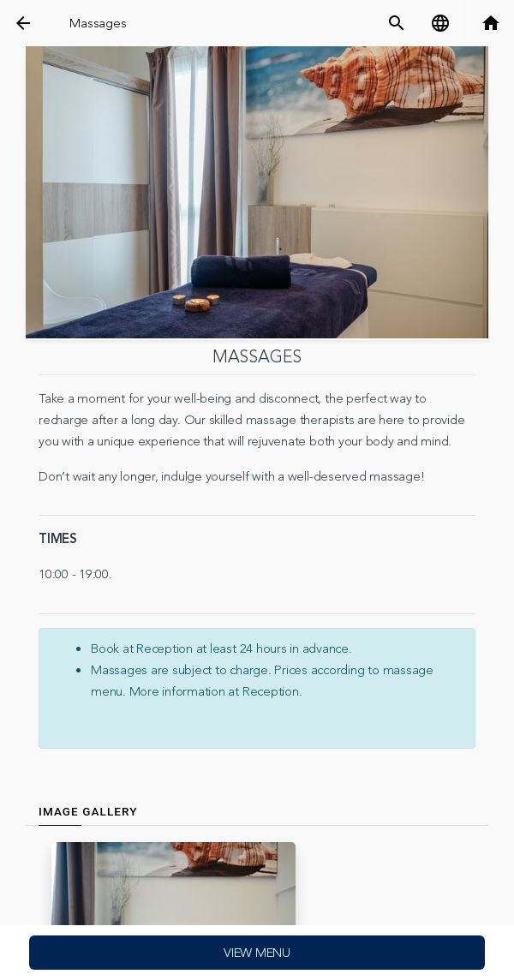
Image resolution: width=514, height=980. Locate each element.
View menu (257, 953)
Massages (98, 24)
